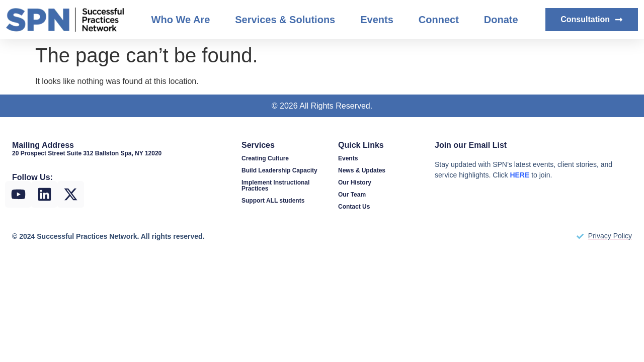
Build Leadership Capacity (279, 170)
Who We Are (181, 20)
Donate (501, 20)
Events (377, 20)
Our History (355, 183)
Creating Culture (265, 158)
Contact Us (354, 207)
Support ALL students (273, 201)
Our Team (352, 195)
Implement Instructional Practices (275, 186)
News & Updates (362, 170)
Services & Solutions (285, 20)
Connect (439, 20)
